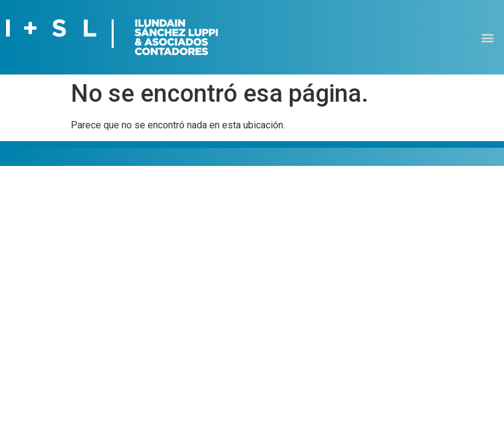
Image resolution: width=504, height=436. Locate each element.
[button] (488, 37)
